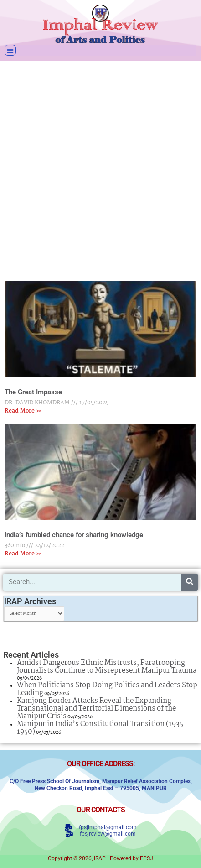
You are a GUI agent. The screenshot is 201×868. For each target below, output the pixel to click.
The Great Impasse (33, 392)
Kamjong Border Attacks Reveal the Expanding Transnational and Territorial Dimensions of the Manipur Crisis (96, 709)
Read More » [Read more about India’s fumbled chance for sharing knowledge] (23, 554)
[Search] (189, 582)
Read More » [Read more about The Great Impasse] (23, 411)
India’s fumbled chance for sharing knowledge (74, 535)
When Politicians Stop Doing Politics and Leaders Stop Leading (107, 689)
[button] (10, 50)
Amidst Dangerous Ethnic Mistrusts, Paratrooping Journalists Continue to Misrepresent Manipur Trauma (107, 667)
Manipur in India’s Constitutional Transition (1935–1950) (102, 728)
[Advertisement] (100, 165)
